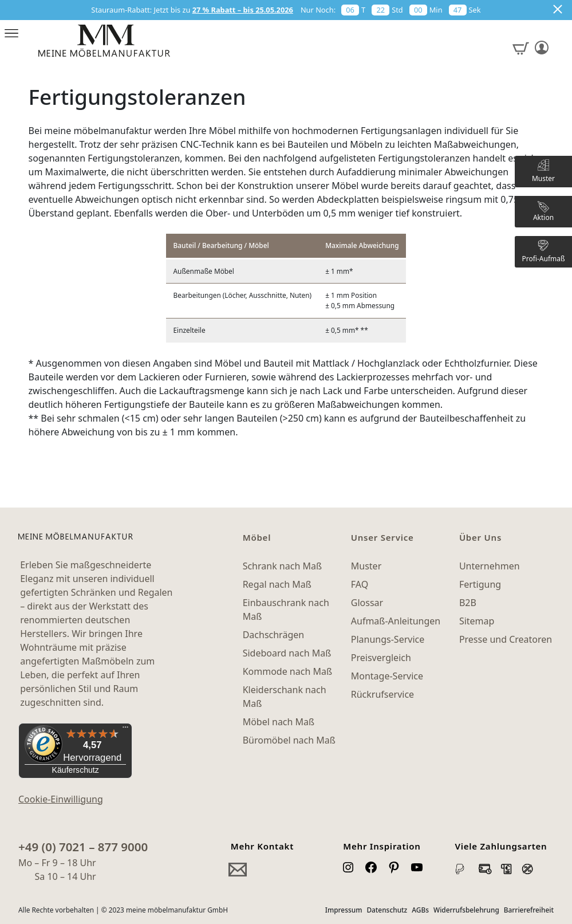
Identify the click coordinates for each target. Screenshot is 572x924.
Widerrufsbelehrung (466, 910)
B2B (468, 603)
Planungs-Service (388, 639)
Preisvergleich (381, 658)
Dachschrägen (273, 635)
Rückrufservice (382, 694)
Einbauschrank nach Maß (286, 610)
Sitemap (477, 621)
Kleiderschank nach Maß (285, 697)
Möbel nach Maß (279, 722)
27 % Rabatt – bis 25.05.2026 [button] (243, 10)
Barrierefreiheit (529, 910)
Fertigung (480, 584)
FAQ (360, 584)
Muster (366, 566)
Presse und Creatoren (506, 639)
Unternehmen (490, 566)
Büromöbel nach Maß (289, 740)
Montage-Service (387, 676)
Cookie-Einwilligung (61, 799)
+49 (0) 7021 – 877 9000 (83, 847)
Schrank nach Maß (282, 566)
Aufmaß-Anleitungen (396, 621)
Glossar (367, 603)
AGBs (420, 910)
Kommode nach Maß (287, 671)
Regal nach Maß (277, 584)
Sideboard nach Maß (287, 653)
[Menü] (125, 730)
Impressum (344, 910)
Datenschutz (387, 910)
